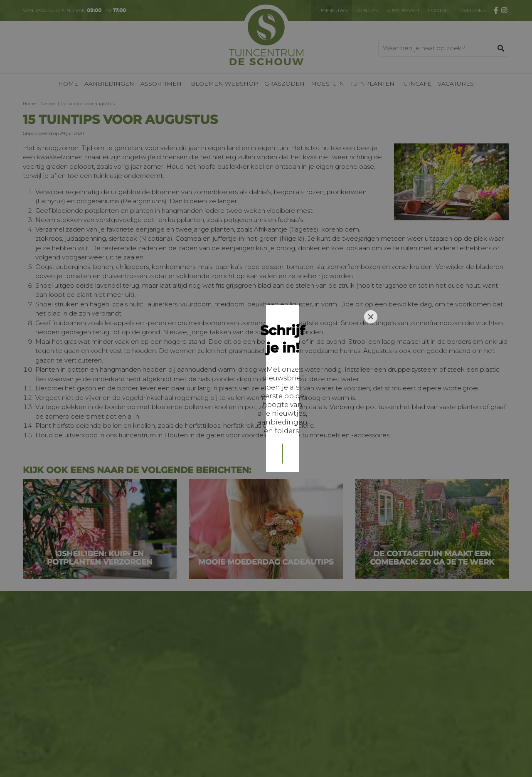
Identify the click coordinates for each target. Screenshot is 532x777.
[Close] (371, 330)
